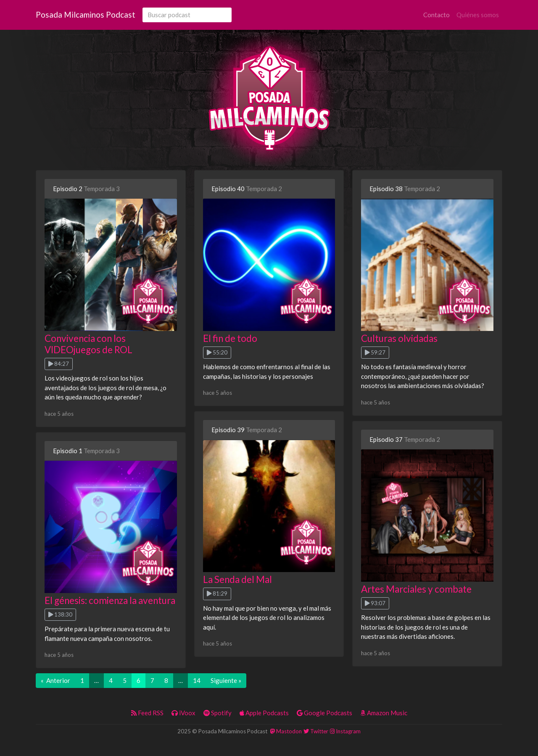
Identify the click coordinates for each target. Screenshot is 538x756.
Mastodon (286, 731)
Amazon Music (384, 713)
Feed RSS (147, 713)
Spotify (218, 713)
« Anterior (55, 680)
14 (197, 680)
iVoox (183, 713)
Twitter (316, 731)
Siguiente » (226, 680)
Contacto (436, 15)
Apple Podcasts (264, 713)
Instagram (345, 731)
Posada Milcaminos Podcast (86, 14)
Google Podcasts (324, 713)
